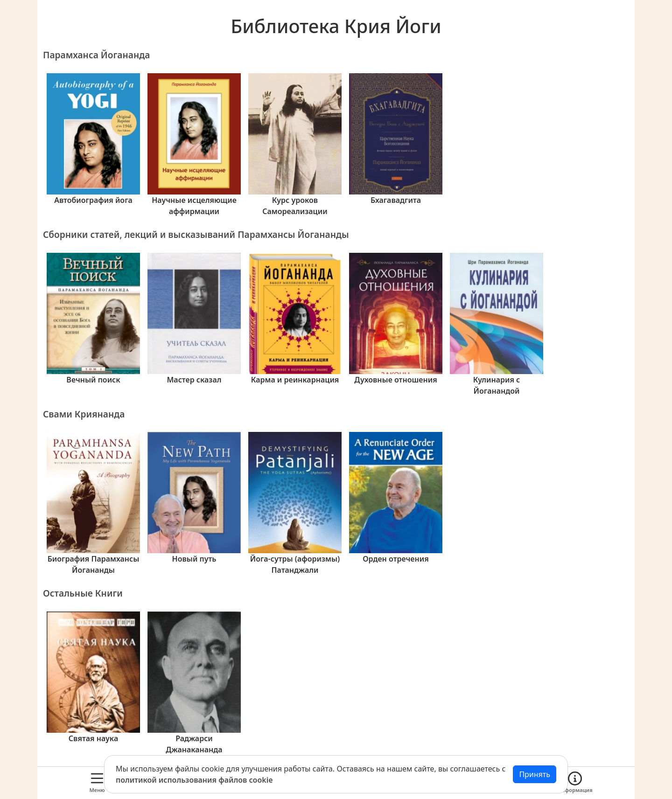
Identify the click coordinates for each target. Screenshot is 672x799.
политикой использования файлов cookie (194, 780)
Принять (535, 774)
